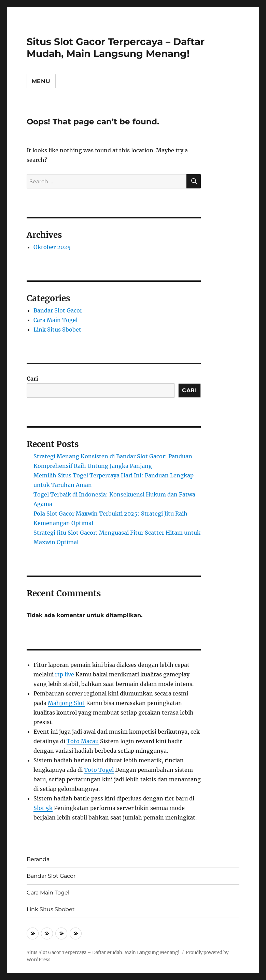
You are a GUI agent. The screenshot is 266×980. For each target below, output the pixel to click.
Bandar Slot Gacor (58, 310)
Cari (32, 379)
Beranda (38, 859)
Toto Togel (99, 770)
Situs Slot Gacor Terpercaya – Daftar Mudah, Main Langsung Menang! (116, 48)
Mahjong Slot (66, 703)
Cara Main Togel (55, 320)
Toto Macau (83, 741)
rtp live (65, 674)
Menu (41, 81)
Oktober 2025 (52, 247)
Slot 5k (43, 808)
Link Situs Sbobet (57, 330)
